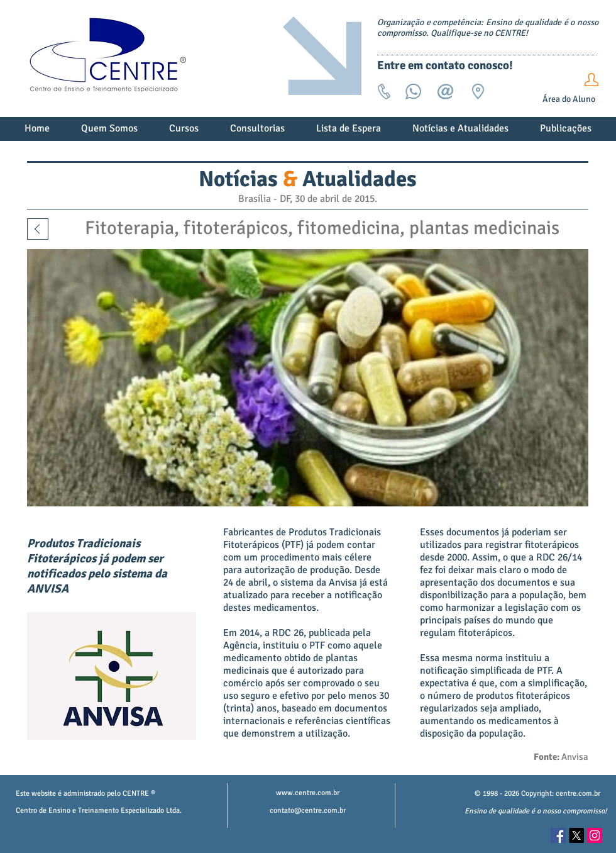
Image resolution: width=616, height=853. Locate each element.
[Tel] (383, 107)
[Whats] (413, 107)
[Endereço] (478, 107)
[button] (109, 133)
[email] (445, 107)
